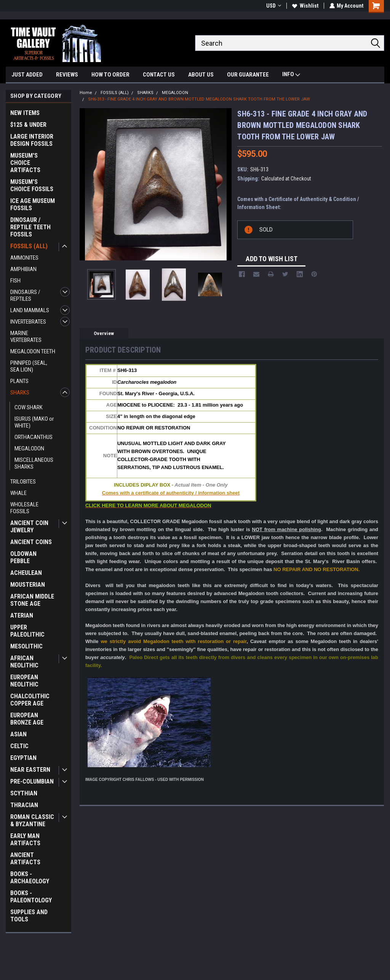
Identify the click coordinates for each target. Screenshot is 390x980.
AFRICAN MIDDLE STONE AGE (32, 600)
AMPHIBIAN (23, 269)
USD (273, 6)
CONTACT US (159, 75)
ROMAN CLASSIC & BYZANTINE (32, 820)
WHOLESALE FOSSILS (24, 508)
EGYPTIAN (23, 758)
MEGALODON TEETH (33, 351)
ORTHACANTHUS (34, 437)
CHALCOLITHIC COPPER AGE (30, 700)
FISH (15, 281)
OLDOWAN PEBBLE (23, 557)
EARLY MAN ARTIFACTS (25, 840)
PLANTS (19, 381)
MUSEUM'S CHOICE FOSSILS (32, 185)
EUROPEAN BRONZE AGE (27, 719)
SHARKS (20, 393)
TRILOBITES (23, 482)
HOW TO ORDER (110, 75)
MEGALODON (29, 449)
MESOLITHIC (26, 646)
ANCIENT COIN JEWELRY (29, 527)
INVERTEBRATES (28, 322)
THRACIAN (24, 805)
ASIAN (18, 734)
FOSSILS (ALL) (29, 246)
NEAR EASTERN (30, 770)
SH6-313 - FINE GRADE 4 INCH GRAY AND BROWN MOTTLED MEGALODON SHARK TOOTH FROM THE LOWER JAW (199, 99)
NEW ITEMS (25, 113)
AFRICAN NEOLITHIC (24, 662)
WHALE (18, 493)
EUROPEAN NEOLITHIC (24, 681)
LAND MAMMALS (30, 310)
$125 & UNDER (28, 125)
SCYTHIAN (24, 793)
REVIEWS (67, 75)
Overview (104, 333)
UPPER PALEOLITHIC (27, 631)
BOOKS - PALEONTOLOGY (31, 897)
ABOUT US (201, 75)
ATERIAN (22, 615)
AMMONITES (24, 258)
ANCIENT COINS (31, 542)
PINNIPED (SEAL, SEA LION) (29, 366)
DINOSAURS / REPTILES (25, 295)
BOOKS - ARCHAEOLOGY (30, 878)
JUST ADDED (27, 75)
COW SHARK (29, 407)
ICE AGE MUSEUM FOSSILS (33, 204)
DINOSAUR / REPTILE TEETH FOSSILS (30, 227)
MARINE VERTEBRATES (26, 337)
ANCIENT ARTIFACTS (25, 859)
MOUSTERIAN (28, 585)
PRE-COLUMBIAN (32, 781)
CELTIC (19, 746)
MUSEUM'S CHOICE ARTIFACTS (25, 163)
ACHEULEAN (26, 573)
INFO (291, 75)
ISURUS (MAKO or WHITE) (34, 422)
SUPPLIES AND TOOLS (29, 916)
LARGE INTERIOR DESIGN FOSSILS (32, 140)
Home (86, 93)
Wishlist (305, 6)
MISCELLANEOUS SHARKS (34, 463)
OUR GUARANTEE (248, 75)
